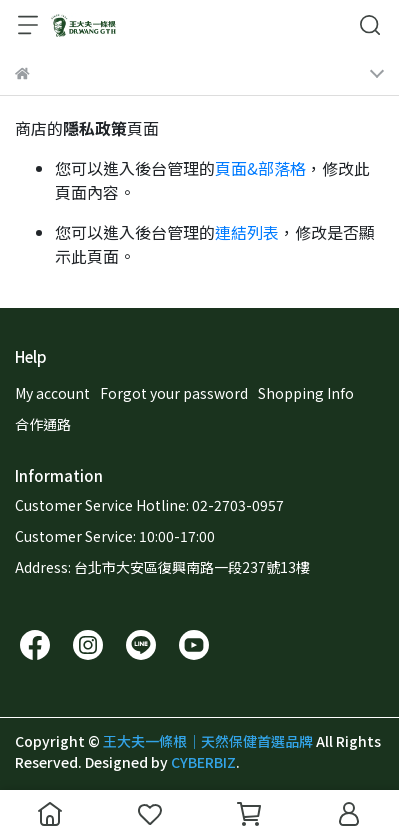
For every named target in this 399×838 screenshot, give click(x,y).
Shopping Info (306, 393)
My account (52, 393)
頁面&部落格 (260, 168)
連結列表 (247, 232)
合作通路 (43, 424)
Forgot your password (174, 393)
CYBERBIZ (203, 762)
